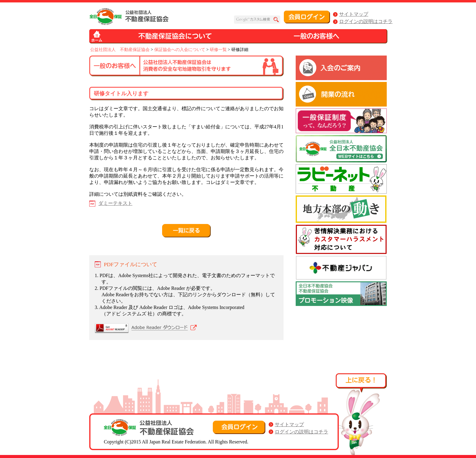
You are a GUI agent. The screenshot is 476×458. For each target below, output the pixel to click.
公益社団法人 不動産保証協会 (120, 50)
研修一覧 (218, 50)
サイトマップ (354, 14)
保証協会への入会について (180, 50)
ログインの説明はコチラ (366, 21)
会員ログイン (307, 17)
